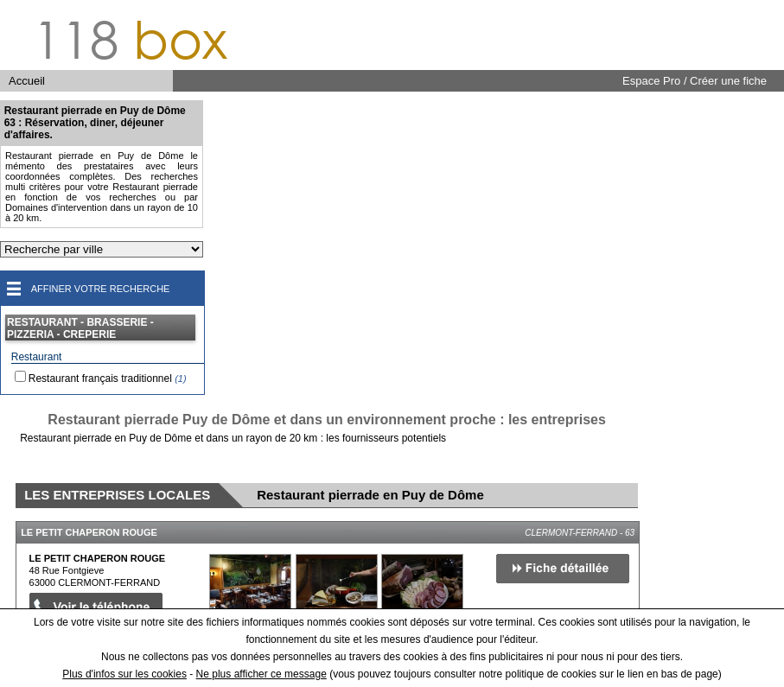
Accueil (27, 81)
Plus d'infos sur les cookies (124, 674)
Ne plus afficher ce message (261, 674)
